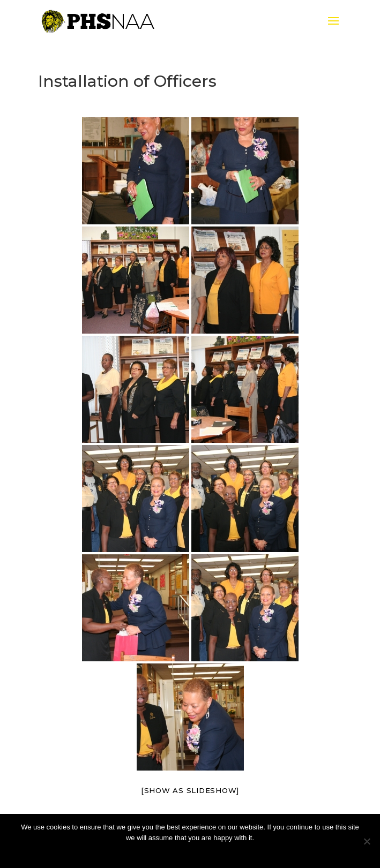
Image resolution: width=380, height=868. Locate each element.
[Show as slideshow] (190, 790)
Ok (190, 852)
